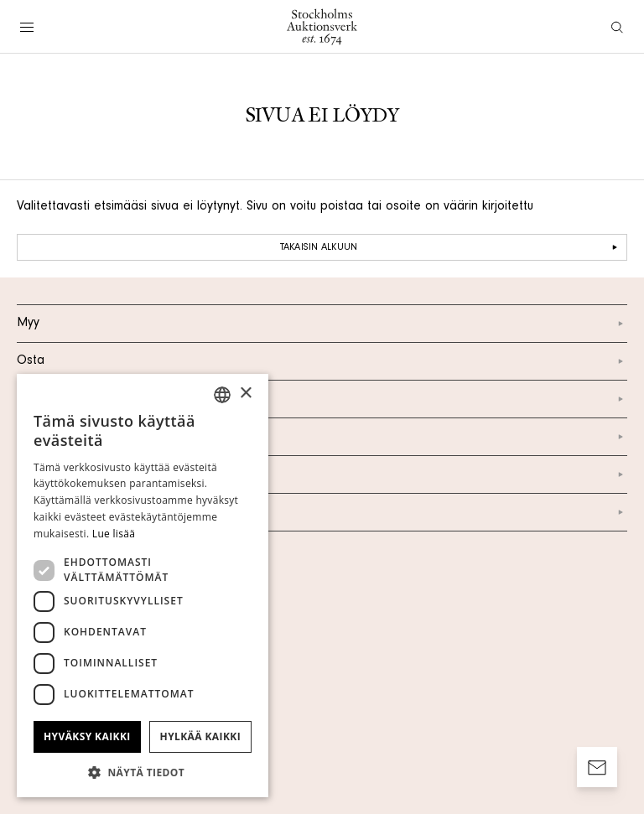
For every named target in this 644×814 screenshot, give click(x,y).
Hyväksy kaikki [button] (87, 736)
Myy (322, 324)
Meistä (322, 399)
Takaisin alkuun (451, 247)
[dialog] (143, 586)
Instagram (322, 474)
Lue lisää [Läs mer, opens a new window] (114, 534)
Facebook (322, 512)
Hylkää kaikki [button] (200, 736)
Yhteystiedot (322, 437)
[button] (143, 772)
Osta (322, 361)
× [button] (245, 394)
